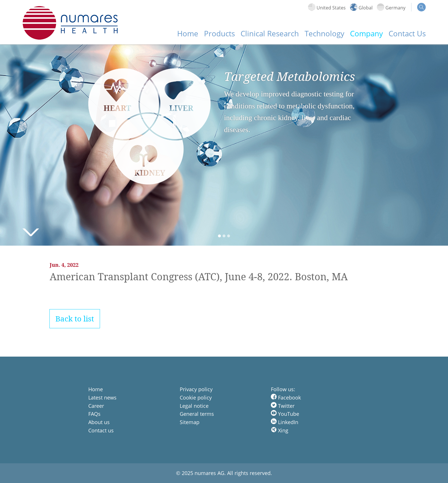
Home (188, 33)
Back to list (75, 319)
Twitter (283, 406)
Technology (324, 33)
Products (219, 33)
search (421, 7)
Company (366, 33)
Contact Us (407, 33)
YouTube (285, 414)
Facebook (286, 397)
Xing (280, 430)
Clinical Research (270, 33)
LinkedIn (285, 422)
